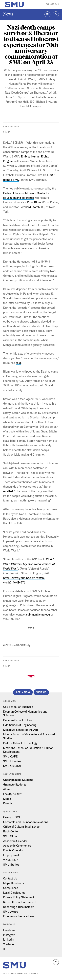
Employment (11, 855)
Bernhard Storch (30, 207)
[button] (56, 962)
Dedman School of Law (18, 720)
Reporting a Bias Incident (19, 907)
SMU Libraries (12, 761)
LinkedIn (9, 939)
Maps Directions (13, 883)
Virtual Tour (10, 860)
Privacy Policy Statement (19, 897)
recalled (8, 491)
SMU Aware (11, 912)
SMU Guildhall (12, 766)
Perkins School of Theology (20, 743)
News (8, 14)
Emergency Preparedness (19, 916)
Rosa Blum (34, 202)
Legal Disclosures (14, 893)
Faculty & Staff (12, 794)
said (18, 363)
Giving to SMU (12, 817)
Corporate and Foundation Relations (26, 822)
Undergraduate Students (18, 780)
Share (7, 132)
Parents (8, 803)
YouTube (8, 944)
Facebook (9, 930)
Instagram (9, 935)
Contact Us (10, 878)
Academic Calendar (15, 841)
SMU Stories (11, 865)
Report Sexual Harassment (20, 902)
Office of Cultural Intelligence (21, 827)
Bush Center (11, 831)
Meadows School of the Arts (21, 730)
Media (7, 799)
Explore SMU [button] (52, 4)
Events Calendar (13, 850)
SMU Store (10, 836)
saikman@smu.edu (38, 614)
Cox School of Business (18, 707)
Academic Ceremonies (17, 846)
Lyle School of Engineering (20, 725)
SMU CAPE (10, 756)
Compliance (11, 888)
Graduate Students (15, 784)
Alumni (8, 789)
